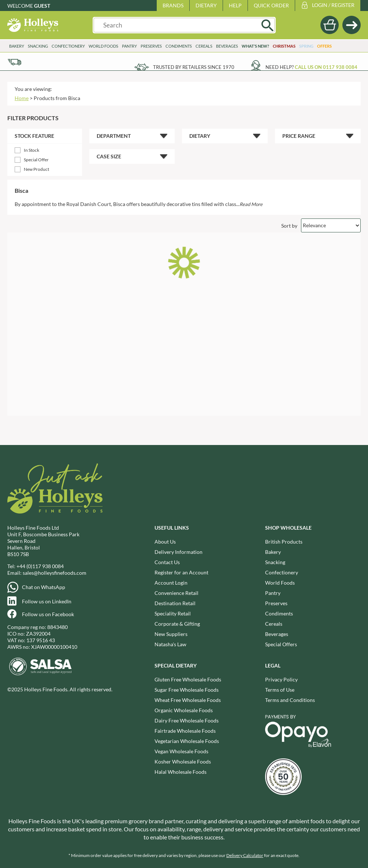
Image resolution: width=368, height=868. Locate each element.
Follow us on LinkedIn (47, 601)
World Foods (103, 46)
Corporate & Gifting (177, 624)
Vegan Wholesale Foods (181, 751)
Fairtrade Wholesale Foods (185, 731)
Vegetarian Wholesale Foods (187, 741)
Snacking (38, 46)
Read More (251, 204)
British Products (284, 542)
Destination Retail (175, 603)
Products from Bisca (57, 98)
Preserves (151, 46)
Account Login (171, 583)
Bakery (17, 46)
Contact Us (167, 562)
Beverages (227, 46)
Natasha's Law (170, 644)
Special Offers (281, 644)
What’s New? (255, 46)
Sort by (289, 225)
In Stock (31, 150)
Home (22, 98)
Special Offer (36, 160)
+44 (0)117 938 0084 (40, 566)
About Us (165, 542)
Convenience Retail (176, 593)
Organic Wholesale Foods (184, 710)
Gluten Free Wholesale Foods (188, 679)
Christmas (284, 46)
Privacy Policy (281, 679)
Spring (306, 46)
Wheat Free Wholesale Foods (188, 700)
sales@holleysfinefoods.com (55, 573)
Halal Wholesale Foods (181, 772)
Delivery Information (179, 552)
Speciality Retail (173, 613)
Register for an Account (181, 572)
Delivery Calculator (245, 855)
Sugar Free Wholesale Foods (187, 690)
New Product (36, 169)
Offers (324, 46)
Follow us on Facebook (48, 614)
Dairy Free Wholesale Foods (187, 720)
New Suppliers (171, 634)
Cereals (204, 46)
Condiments (179, 46)
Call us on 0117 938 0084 (326, 67)
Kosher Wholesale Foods (183, 762)
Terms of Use (280, 690)
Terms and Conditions (290, 700)
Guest (42, 6)
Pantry (129, 46)
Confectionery (68, 46)
